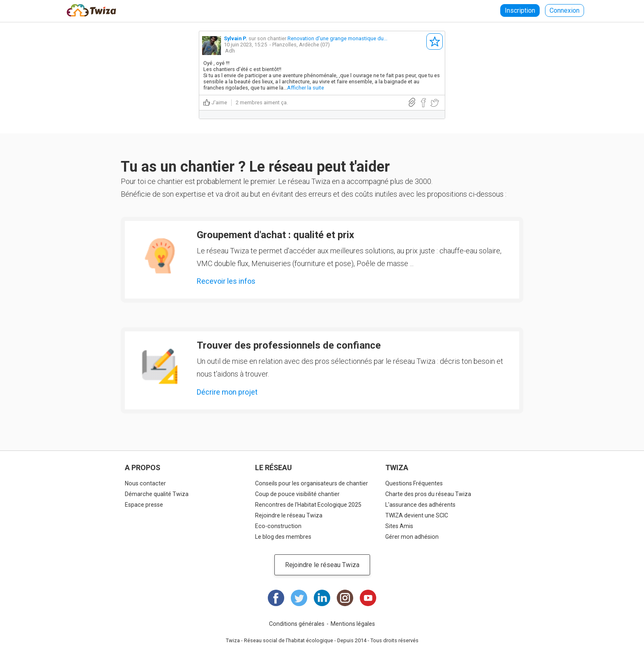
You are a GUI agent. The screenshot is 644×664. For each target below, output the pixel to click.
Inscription (520, 10)
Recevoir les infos (226, 281)
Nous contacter (145, 483)
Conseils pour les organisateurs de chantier (312, 483)
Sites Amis (399, 526)
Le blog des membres (283, 537)
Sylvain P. (236, 38)
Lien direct (412, 102)
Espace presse (144, 505)
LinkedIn (322, 598)
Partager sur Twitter (435, 103)
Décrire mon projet (227, 392)
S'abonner (435, 41)
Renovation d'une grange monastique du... (337, 38)
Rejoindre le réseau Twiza (289, 515)
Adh (230, 51)
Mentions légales (353, 624)
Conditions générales (297, 624)
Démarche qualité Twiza (157, 494)
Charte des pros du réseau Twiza (428, 494)
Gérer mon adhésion (412, 537)
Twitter (299, 598)
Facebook (276, 598)
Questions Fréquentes (414, 483)
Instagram (345, 598)
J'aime (219, 102)
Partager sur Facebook (423, 103)
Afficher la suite (306, 88)
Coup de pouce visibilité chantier (297, 494)
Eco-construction (278, 526)
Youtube (368, 598)
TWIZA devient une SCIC (417, 515)
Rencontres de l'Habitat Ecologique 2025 (308, 505)
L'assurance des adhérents (420, 505)
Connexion (565, 10)
